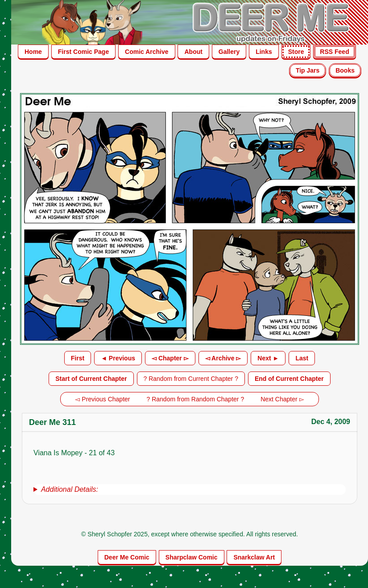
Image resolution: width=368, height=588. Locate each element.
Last (302, 358)
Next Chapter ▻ (282, 399)
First (78, 358)
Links (264, 52)
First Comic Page (83, 52)
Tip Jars (308, 70)
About (193, 52)
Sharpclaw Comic (192, 557)
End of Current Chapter (289, 379)
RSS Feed (334, 52)
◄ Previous (118, 358)
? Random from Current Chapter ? (191, 379)
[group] (190, 490)
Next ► (268, 358)
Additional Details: (70, 489)
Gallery (229, 52)
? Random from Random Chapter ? (196, 399)
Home (33, 52)
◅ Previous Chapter (102, 399)
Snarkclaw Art (254, 557)
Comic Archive (147, 52)
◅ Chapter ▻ (170, 358)
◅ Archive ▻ (223, 358)
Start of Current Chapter (91, 379)
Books (345, 70)
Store (296, 52)
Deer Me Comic (127, 557)
